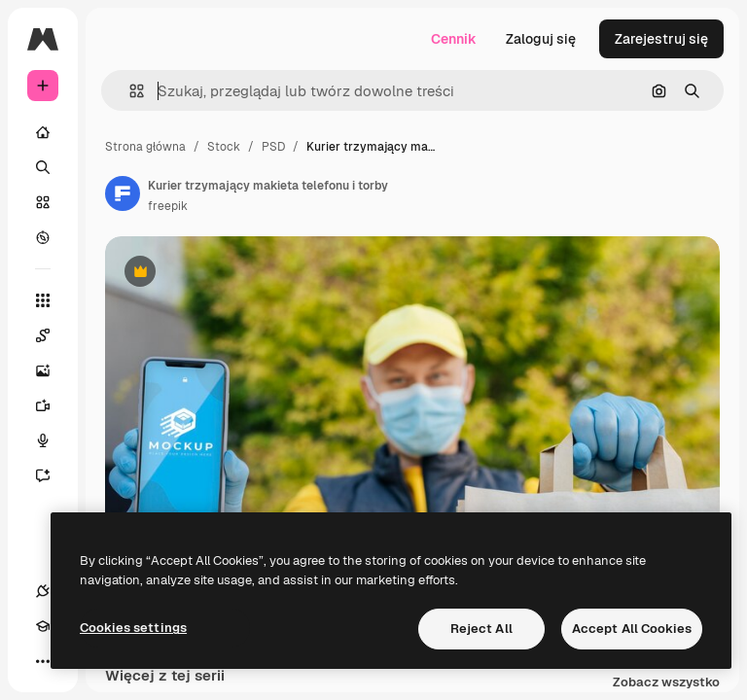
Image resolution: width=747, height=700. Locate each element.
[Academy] (43, 626)
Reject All (481, 629)
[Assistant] (53, 475)
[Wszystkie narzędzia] (43, 300)
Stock (224, 147)
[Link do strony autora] (123, 193)
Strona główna (145, 147)
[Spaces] (53, 335)
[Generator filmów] (53, 405)
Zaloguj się (541, 39)
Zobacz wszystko (666, 683)
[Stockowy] (43, 202)
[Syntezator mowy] (53, 440)
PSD (273, 147)
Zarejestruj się (661, 39)
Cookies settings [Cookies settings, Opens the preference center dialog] (133, 628)
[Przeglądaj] (43, 237)
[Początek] (43, 132)
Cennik (454, 39)
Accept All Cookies (632, 629)
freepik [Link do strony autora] (168, 206)
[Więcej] (43, 661)
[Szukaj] (43, 167)
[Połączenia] (43, 591)
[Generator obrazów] (53, 370)
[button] (129, 91)
